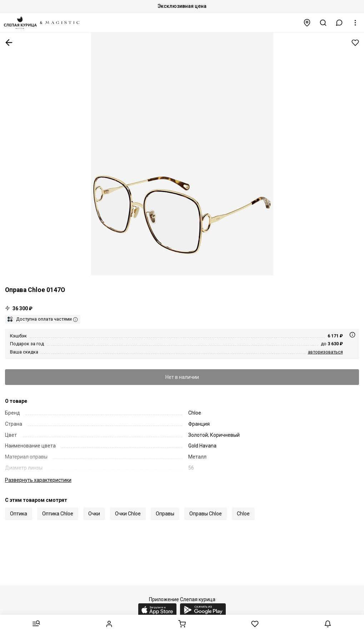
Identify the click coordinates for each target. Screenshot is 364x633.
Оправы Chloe (206, 514)
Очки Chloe (128, 514)
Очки (94, 514)
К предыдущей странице (9, 43)
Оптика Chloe (58, 514)
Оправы (165, 514)
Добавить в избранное (355, 43)
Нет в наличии (182, 377)
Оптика (19, 514)
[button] (339, 23)
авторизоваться (325, 352)
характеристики (38, 480)
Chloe (243, 514)
